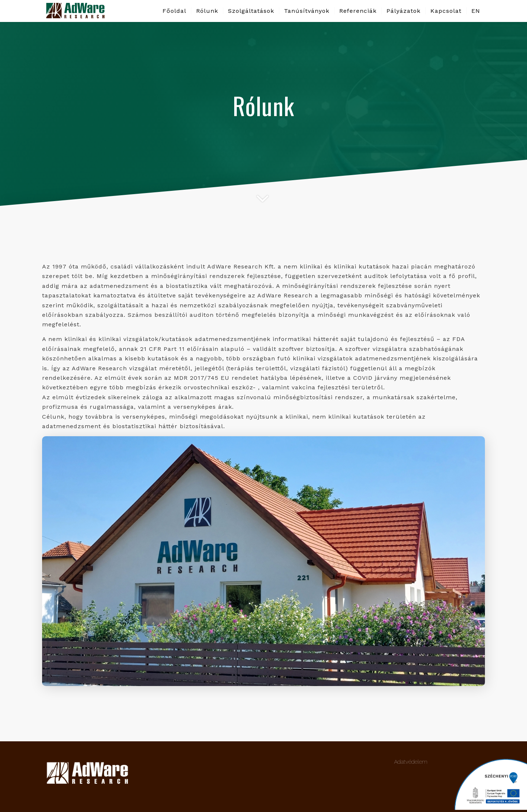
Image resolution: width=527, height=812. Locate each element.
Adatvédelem (411, 762)
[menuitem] (174, 11)
